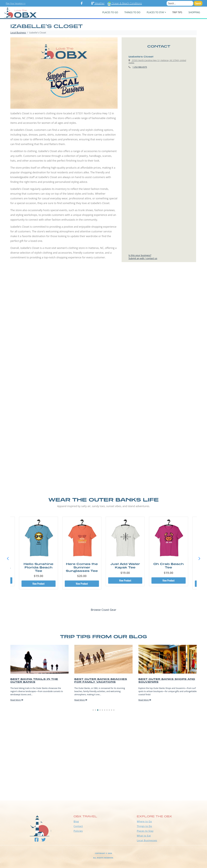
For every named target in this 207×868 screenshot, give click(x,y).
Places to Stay (145, 831)
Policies (78, 831)
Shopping (194, 12)
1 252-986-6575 (140, 67)
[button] (199, 559)
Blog (76, 821)
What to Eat (144, 836)
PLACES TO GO (110, 12)
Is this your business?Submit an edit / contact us (143, 257)
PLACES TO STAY (155, 12)
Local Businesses (147, 840)
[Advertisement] (103, 301)
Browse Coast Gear (103, 610)
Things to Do (144, 826)
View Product (39, 584)
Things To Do (132, 12)
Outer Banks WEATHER (103, 790)
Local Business (18, 33)
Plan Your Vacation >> (16, 3)
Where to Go (144, 821)
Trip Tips (177, 12)
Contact (78, 826)
